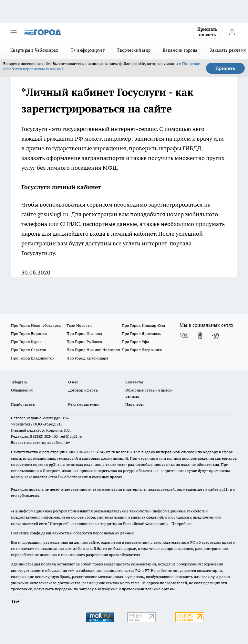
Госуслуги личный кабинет (61, 187)
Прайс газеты (23, 404)
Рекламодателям (83, 404)
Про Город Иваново (84, 333)
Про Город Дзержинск (142, 350)
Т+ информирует (88, 50)
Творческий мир (134, 50)
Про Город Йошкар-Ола (143, 325)
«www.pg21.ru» (56, 418)
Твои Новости (79, 325)
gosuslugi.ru (53, 214)
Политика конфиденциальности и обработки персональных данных (72, 533)
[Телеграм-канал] (216, 336)
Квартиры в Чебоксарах (34, 50)
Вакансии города (180, 50)
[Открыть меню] (14, 32)
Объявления (22, 390)
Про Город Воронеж (29, 333)
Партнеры (134, 404)
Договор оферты (83, 390)
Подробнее (181, 524)
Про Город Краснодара (87, 358)
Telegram (19, 382)
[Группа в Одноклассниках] (200, 336)
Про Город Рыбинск (84, 342)
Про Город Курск (26, 342)
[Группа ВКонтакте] (184, 336)
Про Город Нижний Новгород (93, 350)
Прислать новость (207, 32)
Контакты (134, 382)
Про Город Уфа (135, 342)
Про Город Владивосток (33, 358)
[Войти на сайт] (232, 32)
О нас (73, 382)
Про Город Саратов (28, 350)
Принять (225, 68)
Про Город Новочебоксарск (36, 325)
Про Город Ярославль (141, 333)
